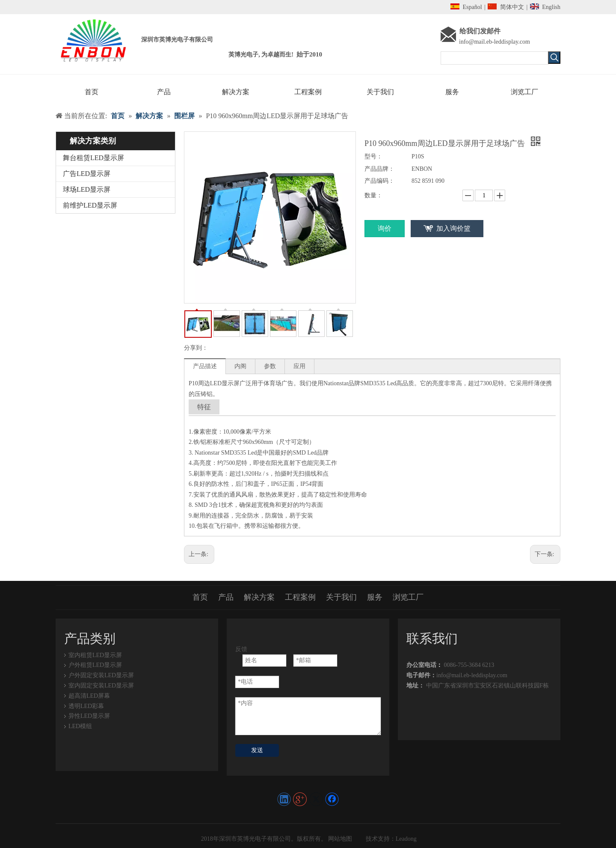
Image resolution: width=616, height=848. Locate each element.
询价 (385, 228)
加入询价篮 (453, 228)
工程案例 (300, 597)
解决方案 (259, 597)
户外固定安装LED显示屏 (101, 675)
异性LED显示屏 (89, 716)
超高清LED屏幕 (89, 696)
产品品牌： (379, 169)
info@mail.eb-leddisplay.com (495, 42)
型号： (373, 156)
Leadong (406, 839)
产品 (226, 597)
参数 (270, 366)
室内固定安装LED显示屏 (101, 686)
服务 (375, 597)
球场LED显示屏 (87, 189)
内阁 (240, 366)
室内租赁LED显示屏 (95, 655)
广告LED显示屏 (87, 174)
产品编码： (379, 181)
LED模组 (80, 726)
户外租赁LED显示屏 (95, 665)
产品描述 (205, 366)
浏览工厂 (408, 597)
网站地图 (340, 839)
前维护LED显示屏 (90, 205)
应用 (299, 366)
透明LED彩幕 (86, 706)
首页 (200, 597)
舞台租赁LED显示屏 (93, 158)
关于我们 (341, 597)
